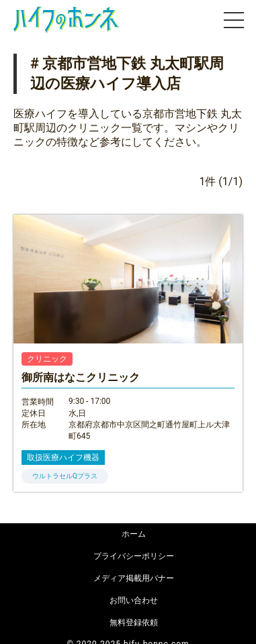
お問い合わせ (134, 600)
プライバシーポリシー (134, 556)
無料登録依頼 (134, 623)
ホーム (134, 534)
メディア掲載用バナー (134, 578)
